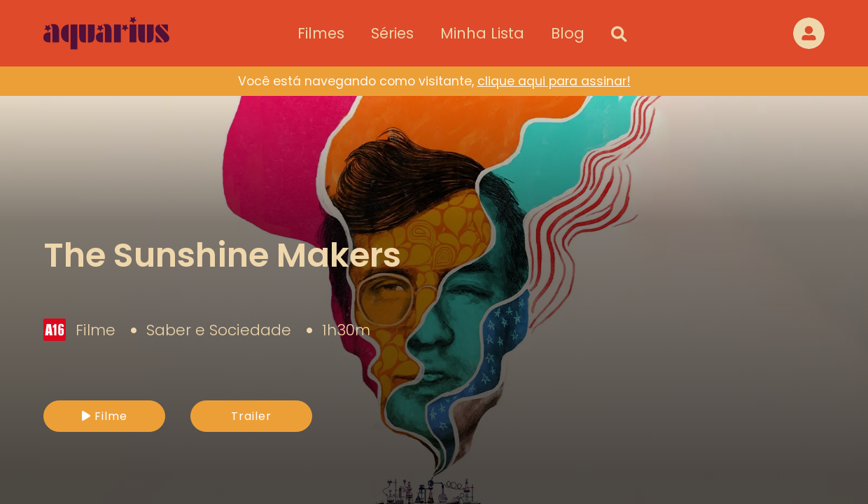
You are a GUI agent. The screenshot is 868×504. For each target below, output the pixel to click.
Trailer (251, 416)
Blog (568, 33)
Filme (105, 416)
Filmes (321, 33)
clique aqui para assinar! (554, 81)
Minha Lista (482, 33)
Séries (392, 33)
